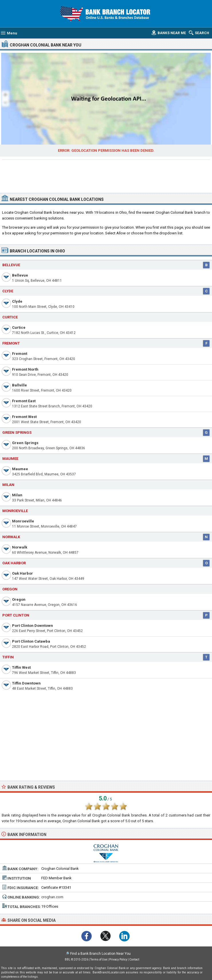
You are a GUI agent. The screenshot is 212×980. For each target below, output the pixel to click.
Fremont (20, 354)
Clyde (17, 301)
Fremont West (24, 417)
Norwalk (20, 547)
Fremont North (25, 369)
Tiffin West (21, 667)
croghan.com (52, 897)
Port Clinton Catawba (31, 641)
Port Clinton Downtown (33, 626)
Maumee (20, 469)
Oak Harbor (22, 573)
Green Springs (25, 443)
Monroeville (23, 521)
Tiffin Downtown (26, 683)
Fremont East (24, 401)
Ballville (19, 385)
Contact (134, 959)
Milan (17, 495)
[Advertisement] (106, 176)
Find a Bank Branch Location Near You (100, 954)
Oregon (19, 599)
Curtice (19, 327)
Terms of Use (99, 959)
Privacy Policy (118, 959)
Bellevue (20, 275)
